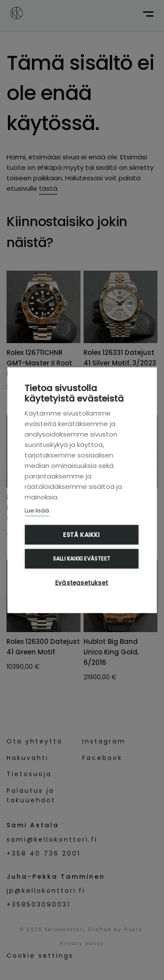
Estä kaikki (81, 535)
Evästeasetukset (82, 583)
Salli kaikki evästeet (82, 559)
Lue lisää (37, 510)
